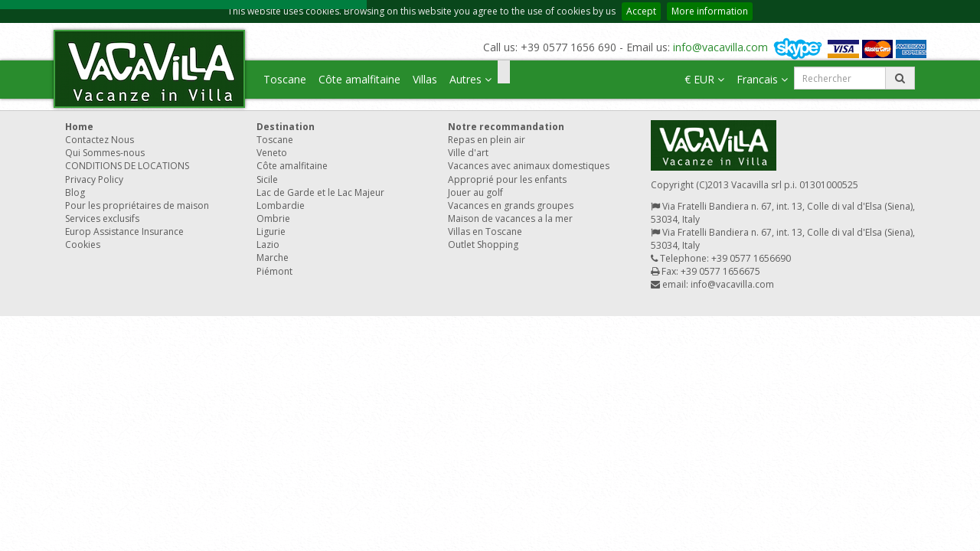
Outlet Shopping (483, 245)
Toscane (285, 79)
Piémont (274, 271)
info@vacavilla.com (720, 47)
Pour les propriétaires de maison (137, 205)
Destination (286, 127)
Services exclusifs (102, 218)
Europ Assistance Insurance (124, 231)
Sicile (267, 179)
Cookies (83, 245)
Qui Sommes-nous (105, 153)
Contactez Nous (100, 140)
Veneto (272, 153)
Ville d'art (468, 153)
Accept (641, 11)
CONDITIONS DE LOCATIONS (127, 166)
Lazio (268, 245)
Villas (425, 79)
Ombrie (273, 218)
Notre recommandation (506, 127)
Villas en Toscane (485, 231)
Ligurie (271, 231)
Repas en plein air (487, 140)
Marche (273, 258)
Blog (75, 192)
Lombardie (281, 205)
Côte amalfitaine (359, 79)
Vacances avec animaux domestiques (529, 166)
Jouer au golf (475, 192)
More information (710, 11)
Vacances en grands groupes (511, 205)
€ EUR (704, 79)
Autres (470, 79)
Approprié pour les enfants (507, 179)
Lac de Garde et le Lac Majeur (320, 192)
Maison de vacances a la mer (510, 218)
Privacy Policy (94, 179)
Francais (762, 79)
